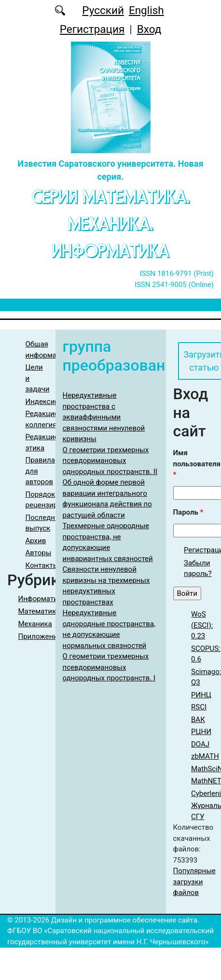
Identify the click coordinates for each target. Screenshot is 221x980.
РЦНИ (201, 732)
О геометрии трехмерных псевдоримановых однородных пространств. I (109, 667)
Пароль (188, 512)
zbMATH (205, 756)
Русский (103, 10)
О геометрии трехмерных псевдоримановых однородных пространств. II (110, 461)
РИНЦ (201, 695)
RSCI (199, 707)
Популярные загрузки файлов (194, 882)
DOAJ (200, 744)
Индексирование (55, 402)
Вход (149, 29)
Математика (39, 611)
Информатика (42, 599)
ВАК (198, 720)
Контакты (42, 565)
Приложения (40, 636)
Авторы (39, 553)
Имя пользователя (197, 464)
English (146, 10)
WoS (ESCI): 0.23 (202, 625)
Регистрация (92, 29)
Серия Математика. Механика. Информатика (111, 224)
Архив (36, 541)
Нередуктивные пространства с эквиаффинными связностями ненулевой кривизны (104, 417)
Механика (35, 624)
